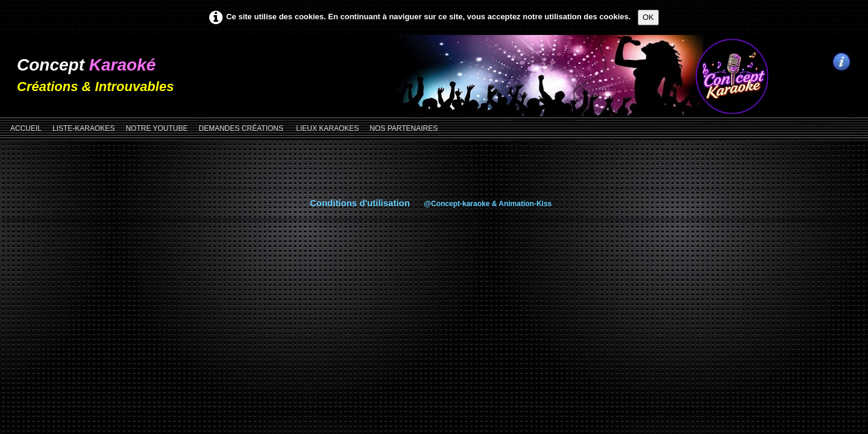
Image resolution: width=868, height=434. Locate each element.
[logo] (100, 70)
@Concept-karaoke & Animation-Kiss (488, 204)
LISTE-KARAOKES (83, 128)
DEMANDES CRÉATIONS (242, 128)
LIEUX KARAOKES (327, 128)
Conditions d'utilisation (360, 203)
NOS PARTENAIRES (404, 128)
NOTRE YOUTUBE (156, 128)
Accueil (26, 128)
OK (648, 17)
